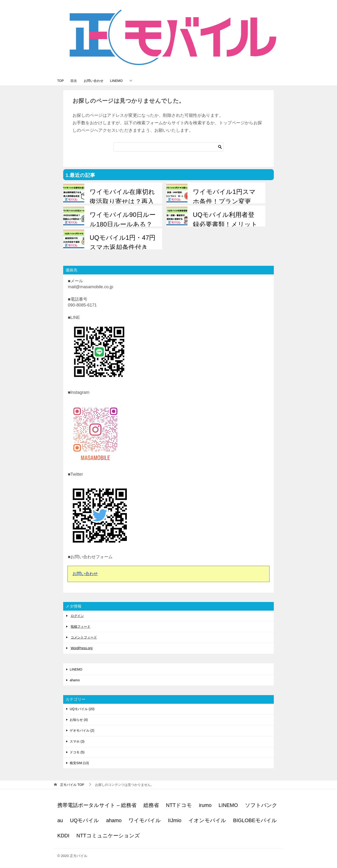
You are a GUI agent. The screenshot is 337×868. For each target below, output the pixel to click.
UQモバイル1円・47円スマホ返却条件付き (122, 243)
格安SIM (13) (79, 763)
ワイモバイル (145, 821)
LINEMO (126, 81)
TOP (62, 81)
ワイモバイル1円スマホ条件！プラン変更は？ (224, 202)
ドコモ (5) (77, 752)
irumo (205, 805)
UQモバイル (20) (82, 709)
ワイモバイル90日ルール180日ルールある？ (122, 220)
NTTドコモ (179, 805)
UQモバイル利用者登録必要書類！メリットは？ (225, 224)
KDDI (63, 836)
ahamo (75, 680)
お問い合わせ (100, 81)
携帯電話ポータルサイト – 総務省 (97, 805)
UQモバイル (84, 821)
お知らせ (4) (79, 720)
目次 (78, 81)
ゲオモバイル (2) (82, 731)
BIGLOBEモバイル (255, 821)
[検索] (168, 147)
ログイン (77, 616)
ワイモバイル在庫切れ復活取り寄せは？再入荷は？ (122, 202)
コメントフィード (84, 638)
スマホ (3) (77, 742)
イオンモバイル (207, 821)
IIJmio (175, 821)
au (60, 821)
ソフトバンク (261, 805)
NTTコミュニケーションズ (108, 836)
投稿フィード (81, 627)
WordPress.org (82, 649)
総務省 (151, 805)
